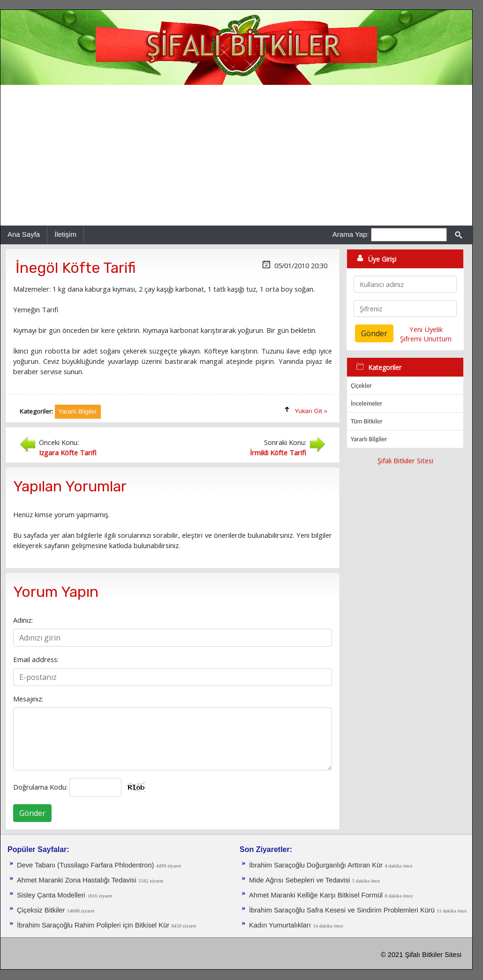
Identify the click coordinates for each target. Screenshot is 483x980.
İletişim (65, 234)
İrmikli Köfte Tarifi (278, 452)
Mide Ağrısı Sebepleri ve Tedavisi (300, 880)
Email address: (36, 659)
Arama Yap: (351, 234)
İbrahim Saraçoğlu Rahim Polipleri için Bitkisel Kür (93, 925)
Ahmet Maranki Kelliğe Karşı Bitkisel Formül (316, 895)
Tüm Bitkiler (367, 421)
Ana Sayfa (24, 234)
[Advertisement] (236, 155)
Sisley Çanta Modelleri (51, 895)
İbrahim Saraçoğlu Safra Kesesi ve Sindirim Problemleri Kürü (342, 910)
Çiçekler (361, 386)
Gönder (32, 813)
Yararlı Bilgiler (369, 439)
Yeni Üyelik (426, 329)
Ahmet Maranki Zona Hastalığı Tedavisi (77, 880)
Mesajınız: (28, 699)
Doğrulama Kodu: (40, 787)
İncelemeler (366, 403)
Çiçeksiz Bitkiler (41, 910)
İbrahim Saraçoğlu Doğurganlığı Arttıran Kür (316, 865)
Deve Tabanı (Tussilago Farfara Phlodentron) (85, 865)
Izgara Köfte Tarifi (68, 452)
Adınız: (23, 620)
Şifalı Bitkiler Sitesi (405, 460)
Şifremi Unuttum (426, 339)
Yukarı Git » (311, 411)
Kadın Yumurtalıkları (280, 925)
